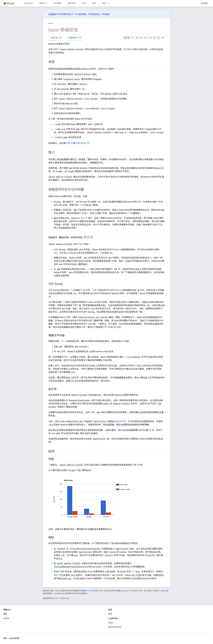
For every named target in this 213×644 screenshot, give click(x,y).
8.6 (141, 38)
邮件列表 (83, 14)
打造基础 (52, 14)
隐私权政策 (14, 638)
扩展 (84, 3)
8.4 (150, 38)
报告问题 (56, 38)
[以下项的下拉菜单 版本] (110, 3)
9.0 (137, 38)
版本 (104, 3)
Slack (110, 623)
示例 (68, 143)
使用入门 (43, 3)
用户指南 (57, 3)
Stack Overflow (115, 627)
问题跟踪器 (113, 618)
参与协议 (96, 14)
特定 (56, 575)
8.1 (163, 38)
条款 (5, 638)
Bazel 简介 (28, 3)
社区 (94, 3)
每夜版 (127, 38)
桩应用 (119, 421)
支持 (110, 614)
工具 (94, 290)
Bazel (51, 23)
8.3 (155, 38)
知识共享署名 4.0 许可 (85, 591)
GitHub (204, 3)
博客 (5, 614)
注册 (107, 14)
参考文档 (71, 3)
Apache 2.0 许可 (127, 591)
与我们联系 (81, 143)
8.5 (146, 38)
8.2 (159, 38)
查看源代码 (75, 38)
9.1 (133, 38)
